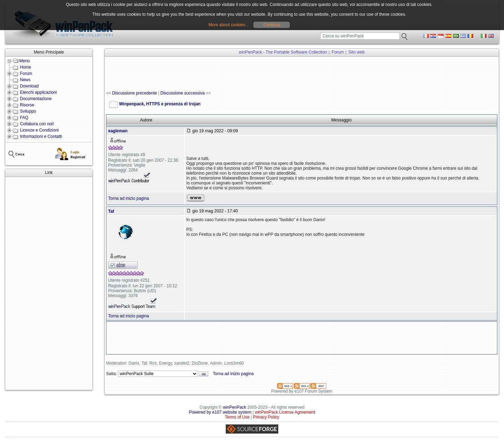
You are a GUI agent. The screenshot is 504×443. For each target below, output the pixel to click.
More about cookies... (229, 25)
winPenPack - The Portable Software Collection (283, 52)
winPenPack (234, 407)
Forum (26, 73)
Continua (272, 25)
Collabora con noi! (37, 124)
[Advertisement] (49, 283)
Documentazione (36, 99)
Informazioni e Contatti (41, 136)
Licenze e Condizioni (39, 130)
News (25, 80)
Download (29, 86)
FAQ (24, 118)
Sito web (357, 52)
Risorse (27, 105)
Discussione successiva (183, 93)
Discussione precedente (134, 93)
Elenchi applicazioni (38, 92)
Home (26, 67)
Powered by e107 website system (220, 412)
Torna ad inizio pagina (129, 198)
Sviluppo (28, 111)
